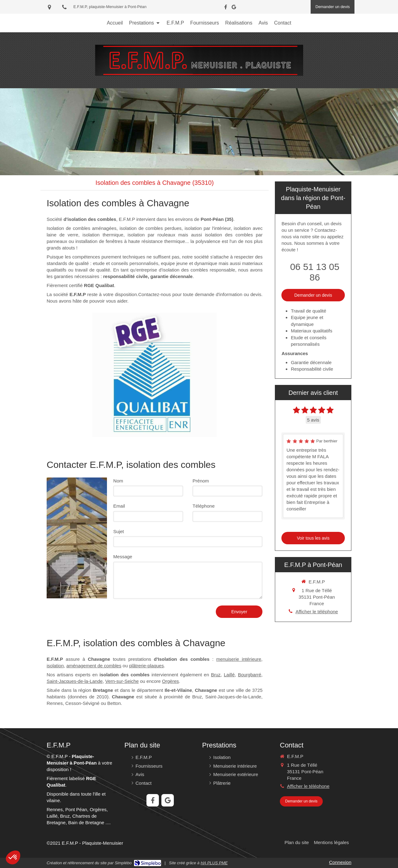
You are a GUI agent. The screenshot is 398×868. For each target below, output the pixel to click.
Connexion (340, 862)
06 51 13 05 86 (315, 272)
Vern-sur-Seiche (122, 681)
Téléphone (204, 506)
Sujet (118, 531)
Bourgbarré (250, 675)
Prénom (201, 481)
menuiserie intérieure (239, 659)
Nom (118, 481)
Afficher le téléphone (317, 612)
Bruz (216, 675)
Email (119, 506)
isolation (55, 666)
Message (123, 557)
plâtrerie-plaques (146, 666)
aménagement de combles (94, 666)
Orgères (170, 681)
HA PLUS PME (214, 863)
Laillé (229, 675)
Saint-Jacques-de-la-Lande (75, 681)
